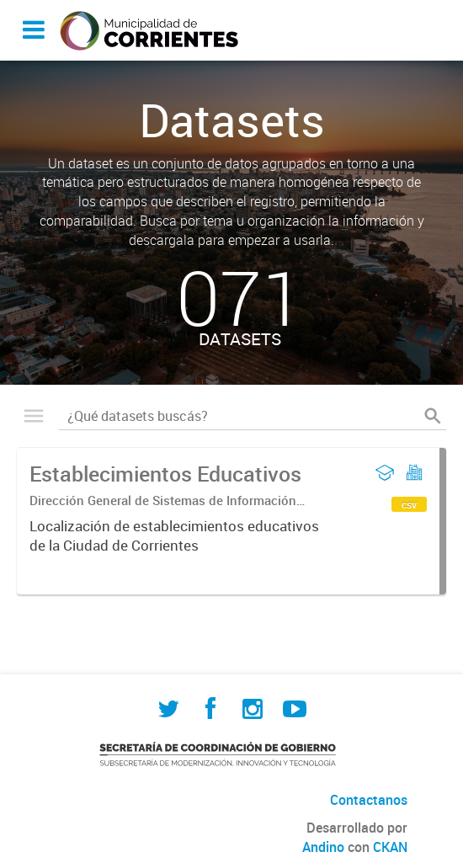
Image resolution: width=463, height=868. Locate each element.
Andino (323, 847)
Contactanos (369, 800)
